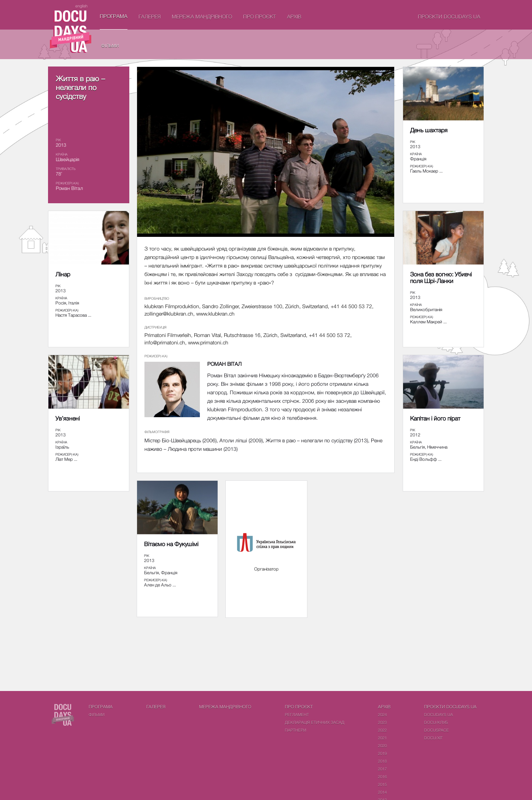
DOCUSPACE (436, 730)
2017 (382, 769)
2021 (382, 738)
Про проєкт (260, 16)
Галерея (150, 16)
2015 (382, 784)
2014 (382, 792)
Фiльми (110, 46)
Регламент (297, 714)
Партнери (296, 730)
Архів (294, 16)
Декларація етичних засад (315, 722)
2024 (382, 714)
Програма (114, 16)
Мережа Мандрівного (202, 16)
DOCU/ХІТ (433, 738)
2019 (382, 753)
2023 (382, 722)
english (81, 6)
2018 (382, 761)
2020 (382, 745)
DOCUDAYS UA (439, 714)
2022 (382, 730)
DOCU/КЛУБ (436, 722)
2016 (382, 777)
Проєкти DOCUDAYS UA (449, 16)
